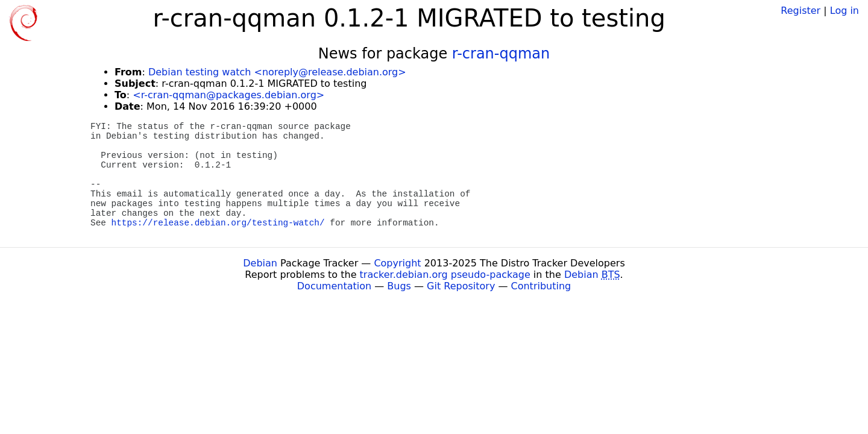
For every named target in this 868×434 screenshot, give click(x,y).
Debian (260, 263)
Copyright (397, 263)
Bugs (399, 286)
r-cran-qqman (501, 54)
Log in (844, 11)
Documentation (334, 286)
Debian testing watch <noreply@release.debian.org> (277, 72)
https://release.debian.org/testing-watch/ (218, 223)
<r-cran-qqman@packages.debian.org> (228, 95)
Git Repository (461, 286)
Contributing (541, 286)
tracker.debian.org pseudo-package (445, 275)
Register (800, 11)
